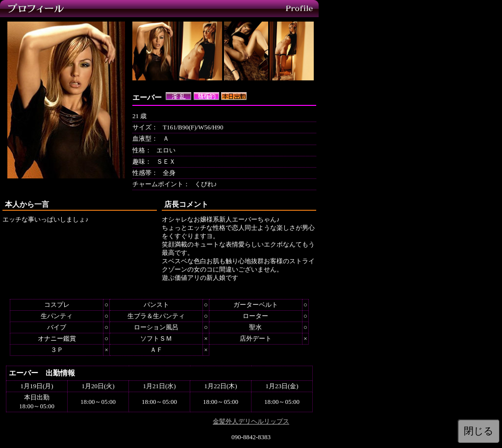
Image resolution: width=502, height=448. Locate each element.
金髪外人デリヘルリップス (251, 421)
